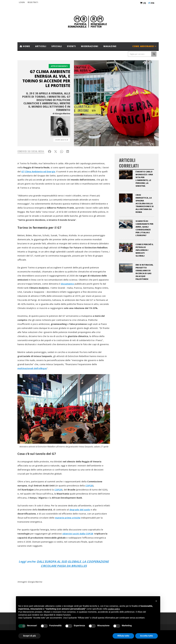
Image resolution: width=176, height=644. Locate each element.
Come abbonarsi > (144, 46)
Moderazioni (90, 46)
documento (67, 284)
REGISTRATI (33, 2)
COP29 (58, 490)
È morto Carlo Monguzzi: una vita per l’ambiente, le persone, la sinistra (144, 179)
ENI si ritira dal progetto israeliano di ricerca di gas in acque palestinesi (144, 272)
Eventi (71, 46)
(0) (143, 3)
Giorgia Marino (63, 113)
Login (22, 2)
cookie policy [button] (114, 609)
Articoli (41, 46)
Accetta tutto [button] (147, 636)
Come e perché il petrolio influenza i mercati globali (145, 250)
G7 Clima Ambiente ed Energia (38, 171)
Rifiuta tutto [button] (123, 636)
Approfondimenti (59, 66)
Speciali (57, 46)
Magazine (110, 46)
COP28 (89, 485)
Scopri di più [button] (30, 636)
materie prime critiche (68, 518)
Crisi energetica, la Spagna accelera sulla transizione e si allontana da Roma (145, 203)
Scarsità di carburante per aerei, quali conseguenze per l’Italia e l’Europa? (144, 228)
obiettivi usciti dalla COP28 (78, 534)
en (153, 3)
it (149, 3)
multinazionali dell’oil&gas (32, 368)
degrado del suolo (80, 510)
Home (25, 46)
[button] (156, 601)
